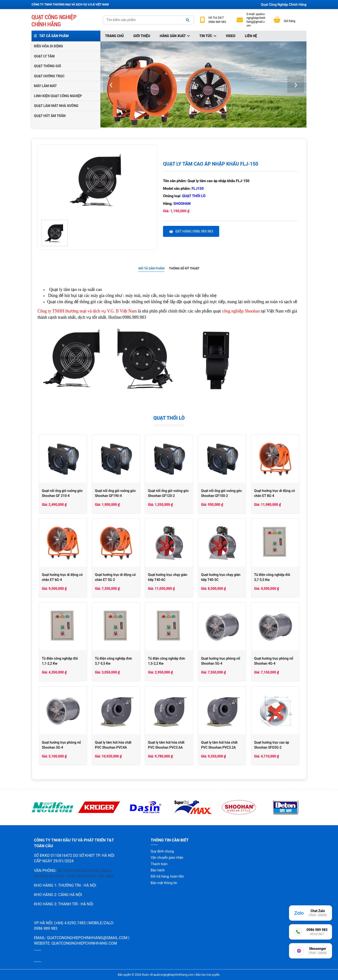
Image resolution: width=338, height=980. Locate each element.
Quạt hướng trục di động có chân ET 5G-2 (115, 577)
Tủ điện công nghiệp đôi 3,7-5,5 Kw (272, 577)
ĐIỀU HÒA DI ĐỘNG (48, 46)
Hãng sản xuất (175, 36)
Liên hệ (251, 36)
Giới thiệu (142, 36)
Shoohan (182, 204)
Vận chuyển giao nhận (167, 857)
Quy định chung (162, 851)
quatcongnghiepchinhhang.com (84, 943)
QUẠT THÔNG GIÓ (47, 66)
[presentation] (111, 84)
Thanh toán (159, 864)
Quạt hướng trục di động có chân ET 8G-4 (275, 493)
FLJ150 (198, 189)
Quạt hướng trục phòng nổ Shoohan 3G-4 (61, 745)
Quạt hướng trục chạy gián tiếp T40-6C (168, 577)
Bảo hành (158, 870)
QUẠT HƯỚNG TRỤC (49, 76)
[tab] (151, 269)
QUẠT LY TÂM (44, 56)
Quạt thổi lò (194, 196)
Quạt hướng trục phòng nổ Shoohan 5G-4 (221, 661)
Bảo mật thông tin (164, 883)
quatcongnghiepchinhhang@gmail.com (256, 20)
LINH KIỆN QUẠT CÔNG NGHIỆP (58, 96)
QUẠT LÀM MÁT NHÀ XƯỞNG (56, 106)
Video (231, 36)
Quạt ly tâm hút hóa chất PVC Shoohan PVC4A (113, 745)
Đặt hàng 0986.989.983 (191, 231)
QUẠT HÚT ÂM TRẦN (50, 116)
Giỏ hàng (290, 21)
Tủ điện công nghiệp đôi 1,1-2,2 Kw (60, 661)
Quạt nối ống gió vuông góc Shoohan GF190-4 (115, 493)
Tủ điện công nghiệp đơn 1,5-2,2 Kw (166, 661)
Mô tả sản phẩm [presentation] (151, 268)
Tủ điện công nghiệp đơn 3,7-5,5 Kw (113, 661)
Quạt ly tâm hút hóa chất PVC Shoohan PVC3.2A (219, 745)
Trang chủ (114, 36)
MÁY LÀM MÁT (45, 86)
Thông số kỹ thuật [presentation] (184, 268)
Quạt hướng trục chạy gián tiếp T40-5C (221, 577)
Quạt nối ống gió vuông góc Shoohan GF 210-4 (62, 493)
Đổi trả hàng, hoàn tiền (167, 876)
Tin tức (208, 36)
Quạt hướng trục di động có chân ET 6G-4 (62, 577)
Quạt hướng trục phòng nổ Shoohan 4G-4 (274, 661)
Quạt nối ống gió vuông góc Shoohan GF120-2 (168, 493)
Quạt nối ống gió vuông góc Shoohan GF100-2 (221, 493)
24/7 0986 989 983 (217, 20)
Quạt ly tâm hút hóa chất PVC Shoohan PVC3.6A (166, 745)
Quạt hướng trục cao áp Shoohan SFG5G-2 (272, 745)
